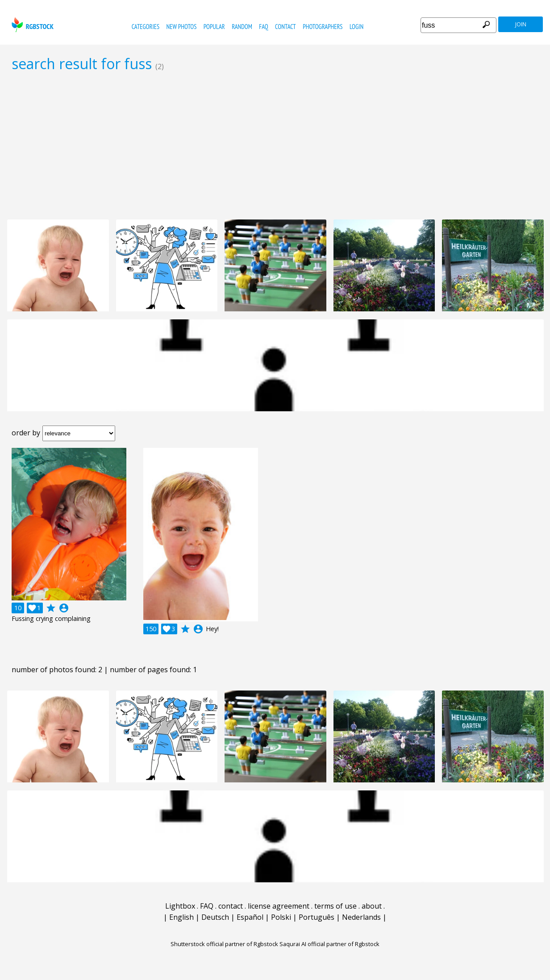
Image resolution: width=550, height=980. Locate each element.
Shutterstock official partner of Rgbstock (224, 944)
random (242, 27)
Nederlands (361, 917)
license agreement (279, 906)
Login (356, 27)
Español (250, 917)
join (521, 24)
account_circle (64, 608)
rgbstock (31, 25)
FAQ (263, 27)
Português (317, 917)
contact (285, 27)
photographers (323, 27)
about (372, 906)
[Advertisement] (275, 145)
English (181, 917)
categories (146, 27)
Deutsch (215, 917)
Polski (281, 917)
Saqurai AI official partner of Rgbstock (329, 944)
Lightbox (180, 906)
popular (214, 27)
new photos (181, 27)
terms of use (335, 906)
